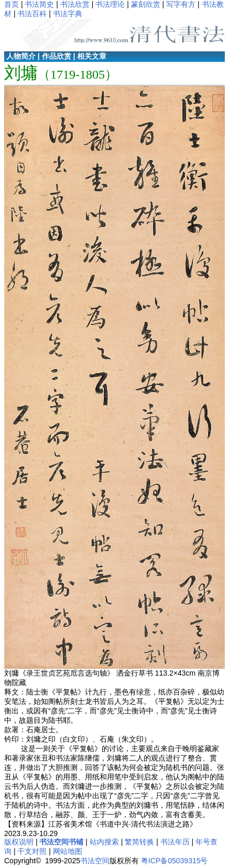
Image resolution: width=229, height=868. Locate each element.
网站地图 (68, 851)
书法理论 (110, 4)
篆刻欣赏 (146, 4)
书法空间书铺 (61, 842)
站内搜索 (104, 842)
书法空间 (95, 861)
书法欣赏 (75, 4)
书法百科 (32, 14)
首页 (12, 4)
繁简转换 (139, 842)
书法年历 (175, 842)
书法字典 (68, 14)
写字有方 (181, 4)
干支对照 (32, 851)
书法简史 (39, 4)
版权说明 (19, 842)
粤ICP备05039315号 (175, 861)
